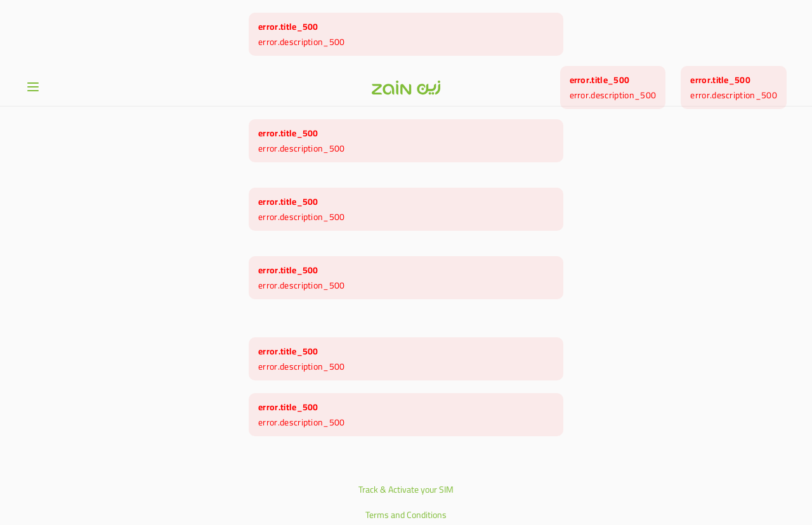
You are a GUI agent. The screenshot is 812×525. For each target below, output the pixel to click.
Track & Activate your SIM (406, 421)
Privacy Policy (406, 472)
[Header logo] (406, 19)
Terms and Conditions (406, 446)
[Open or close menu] (33, 18)
